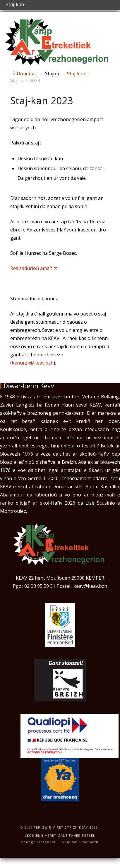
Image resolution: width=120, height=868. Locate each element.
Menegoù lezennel (38, 842)
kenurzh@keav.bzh (33, 363)
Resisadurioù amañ (34, 268)
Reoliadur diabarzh (80, 842)
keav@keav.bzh (90, 586)
